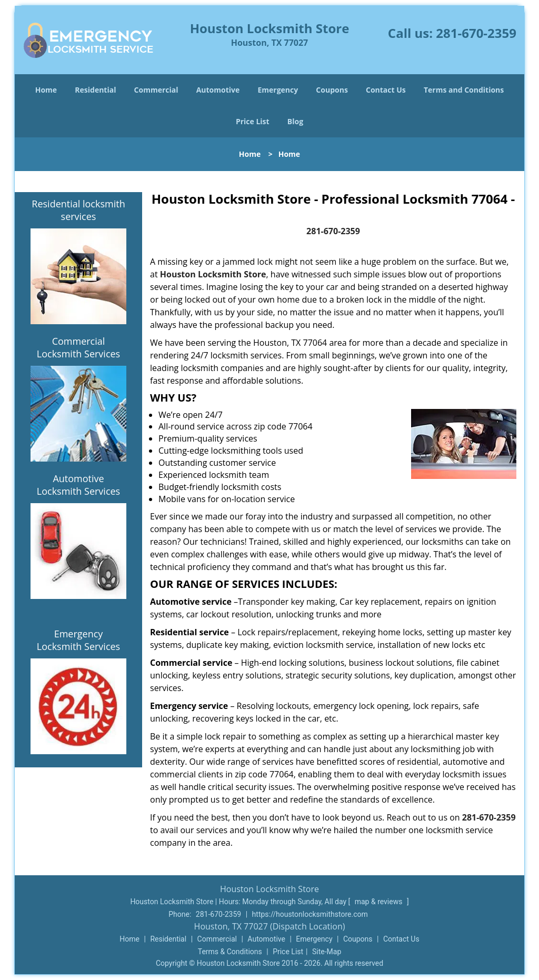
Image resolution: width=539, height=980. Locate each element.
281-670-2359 (476, 33)
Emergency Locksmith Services (78, 640)
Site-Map (327, 952)
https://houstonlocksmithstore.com (310, 914)
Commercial (156, 90)
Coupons (332, 90)
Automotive (218, 90)
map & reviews (380, 902)
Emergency (278, 90)
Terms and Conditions (464, 90)
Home (46, 90)
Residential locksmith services (78, 210)
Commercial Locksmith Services (78, 347)
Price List (253, 121)
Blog (295, 121)
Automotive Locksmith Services (78, 485)
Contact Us (386, 90)
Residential (95, 90)
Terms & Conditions (230, 952)
